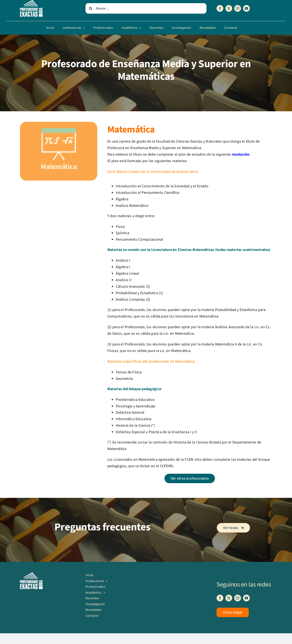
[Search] (91, 8)
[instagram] (238, 8)
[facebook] (220, 8)
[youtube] (246, 8)
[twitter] (229, 8)
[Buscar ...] (146, 8)
